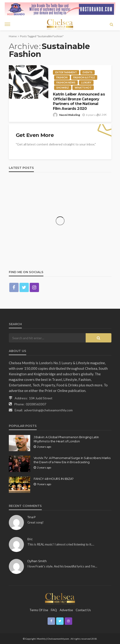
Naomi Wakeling (70, 115)
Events (88, 72)
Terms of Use (39, 610)
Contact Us (83, 610)
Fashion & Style (84, 77)
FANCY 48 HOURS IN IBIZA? (54, 479)
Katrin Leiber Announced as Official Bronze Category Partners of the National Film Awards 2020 (79, 101)
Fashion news (66, 82)
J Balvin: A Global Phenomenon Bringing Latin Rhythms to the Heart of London (66, 439)
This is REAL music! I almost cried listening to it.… (61, 544)
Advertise (66, 610)
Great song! (36, 522)
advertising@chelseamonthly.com (48, 410)
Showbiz (63, 88)
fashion (62, 77)
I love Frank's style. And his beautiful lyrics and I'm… (62, 566)
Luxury (86, 82)
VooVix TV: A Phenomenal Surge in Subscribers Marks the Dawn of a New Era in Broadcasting (72, 460)
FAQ (54, 610)
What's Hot (83, 88)
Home (13, 36)
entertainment (66, 72)
